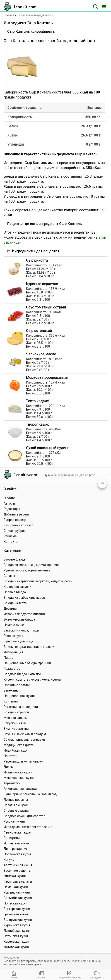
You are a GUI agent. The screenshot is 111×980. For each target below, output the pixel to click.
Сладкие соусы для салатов (24, 816)
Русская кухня (14, 821)
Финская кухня (15, 876)
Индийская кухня (16, 750)
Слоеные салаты (16, 811)
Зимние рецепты (16, 729)
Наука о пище (14, 625)
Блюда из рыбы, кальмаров (24, 598)
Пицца (8, 658)
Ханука (9, 860)
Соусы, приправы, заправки (24, 740)
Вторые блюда (14, 559)
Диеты (9, 767)
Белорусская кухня (18, 920)
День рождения (15, 849)
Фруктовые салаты (18, 881)
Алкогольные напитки (20, 789)
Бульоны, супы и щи (19, 641)
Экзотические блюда (19, 619)
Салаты (9, 576)
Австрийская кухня (18, 865)
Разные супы (13, 636)
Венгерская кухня (17, 909)
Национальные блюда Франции (27, 663)
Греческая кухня (16, 914)
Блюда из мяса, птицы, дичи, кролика (32, 565)
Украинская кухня (17, 925)
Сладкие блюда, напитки (22, 674)
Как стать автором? (18, 525)
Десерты (10, 609)
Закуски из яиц (15, 723)
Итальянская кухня (18, 772)
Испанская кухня (16, 843)
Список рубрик (15, 531)
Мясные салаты (16, 718)
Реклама (10, 536)
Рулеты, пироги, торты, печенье (27, 570)
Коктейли (11, 701)
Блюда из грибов (16, 712)
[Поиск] (95, 7)
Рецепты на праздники (21, 707)
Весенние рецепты (18, 871)
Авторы (9, 503)
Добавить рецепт (17, 514)
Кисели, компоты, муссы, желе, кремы (32, 679)
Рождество (12, 669)
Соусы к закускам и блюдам (25, 734)
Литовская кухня (16, 947)
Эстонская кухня (16, 936)
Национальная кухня (19, 696)
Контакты (11, 542)
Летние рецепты (16, 800)
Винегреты (12, 838)
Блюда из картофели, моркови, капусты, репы (38, 581)
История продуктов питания (25, 614)
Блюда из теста (15, 603)
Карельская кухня (17, 942)
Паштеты (10, 756)
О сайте (9, 498)
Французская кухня (18, 832)
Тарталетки (12, 783)
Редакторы (12, 509)
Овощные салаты (17, 685)
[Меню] (104, 7)
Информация (13, 652)
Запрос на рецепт (17, 520)
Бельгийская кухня (18, 898)
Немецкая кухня (16, 887)
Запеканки (12, 690)
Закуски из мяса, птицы (21, 630)
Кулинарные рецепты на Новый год (30, 794)
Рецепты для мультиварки (23, 761)
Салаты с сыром (16, 805)
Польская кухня (15, 903)
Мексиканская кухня (19, 778)
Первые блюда (15, 592)
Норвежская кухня (17, 854)
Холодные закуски (17, 587)
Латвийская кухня (17, 931)
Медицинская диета (19, 745)
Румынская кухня (17, 892)
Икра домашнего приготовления (28, 827)
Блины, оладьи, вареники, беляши (29, 647)
